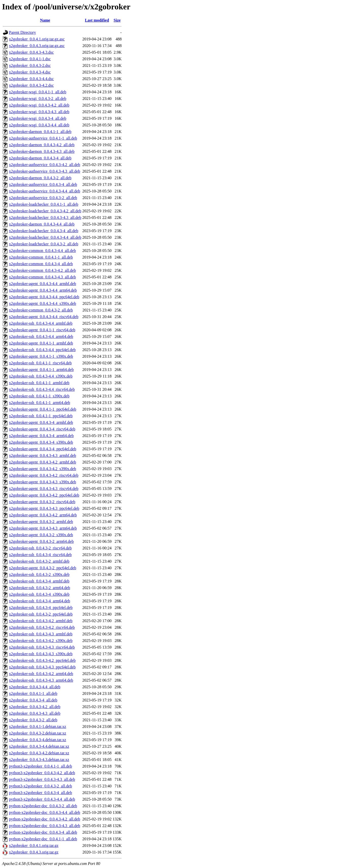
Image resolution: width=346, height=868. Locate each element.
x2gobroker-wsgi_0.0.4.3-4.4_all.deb (39, 125)
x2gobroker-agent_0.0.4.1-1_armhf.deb (41, 343)
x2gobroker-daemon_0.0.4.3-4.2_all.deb (42, 145)
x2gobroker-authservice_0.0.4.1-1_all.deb (43, 138)
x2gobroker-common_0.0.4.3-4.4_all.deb (42, 251)
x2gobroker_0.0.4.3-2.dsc (30, 65)
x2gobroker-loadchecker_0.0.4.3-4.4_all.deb (45, 237)
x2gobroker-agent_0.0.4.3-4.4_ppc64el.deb (44, 297)
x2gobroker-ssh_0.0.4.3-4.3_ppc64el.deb (42, 667)
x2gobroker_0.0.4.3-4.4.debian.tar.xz (39, 746)
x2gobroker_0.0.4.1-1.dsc (30, 59)
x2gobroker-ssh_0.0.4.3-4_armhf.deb (39, 581)
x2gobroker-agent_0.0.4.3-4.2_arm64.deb (43, 515)
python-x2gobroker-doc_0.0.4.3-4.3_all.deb (45, 826)
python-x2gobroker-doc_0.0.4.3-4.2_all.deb (45, 819)
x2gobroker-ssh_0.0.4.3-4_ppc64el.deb (41, 608)
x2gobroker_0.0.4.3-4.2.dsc (31, 85)
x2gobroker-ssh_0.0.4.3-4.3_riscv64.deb (42, 647)
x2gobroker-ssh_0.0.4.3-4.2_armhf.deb (41, 621)
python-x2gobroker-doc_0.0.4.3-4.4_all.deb (45, 812)
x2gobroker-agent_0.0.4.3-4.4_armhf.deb (42, 284)
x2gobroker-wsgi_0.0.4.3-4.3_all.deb (39, 112)
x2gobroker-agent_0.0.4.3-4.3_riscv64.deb (44, 489)
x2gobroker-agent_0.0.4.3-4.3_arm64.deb (43, 528)
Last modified (97, 20)
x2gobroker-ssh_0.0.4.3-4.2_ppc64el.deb (42, 660)
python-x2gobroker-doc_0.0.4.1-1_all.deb (43, 839)
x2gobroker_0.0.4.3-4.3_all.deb (35, 713)
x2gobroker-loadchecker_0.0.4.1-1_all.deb (44, 204)
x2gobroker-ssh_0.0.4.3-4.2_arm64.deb (41, 674)
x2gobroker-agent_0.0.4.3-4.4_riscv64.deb (44, 317)
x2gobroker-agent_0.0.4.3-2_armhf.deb (41, 522)
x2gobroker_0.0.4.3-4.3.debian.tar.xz (39, 760)
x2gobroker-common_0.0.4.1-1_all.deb (41, 257)
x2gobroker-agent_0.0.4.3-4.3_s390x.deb (42, 482)
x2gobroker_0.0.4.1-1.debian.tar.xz (38, 727)
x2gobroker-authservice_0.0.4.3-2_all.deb (43, 198)
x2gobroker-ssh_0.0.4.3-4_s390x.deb (39, 594)
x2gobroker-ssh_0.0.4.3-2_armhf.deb (39, 561)
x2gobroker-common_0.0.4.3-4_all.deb (41, 264)
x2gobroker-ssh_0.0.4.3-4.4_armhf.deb (41, 323)
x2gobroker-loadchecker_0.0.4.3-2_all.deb (44, 244)
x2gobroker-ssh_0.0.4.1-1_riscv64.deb (40, 363)
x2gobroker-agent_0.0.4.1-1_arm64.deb (41, 370)
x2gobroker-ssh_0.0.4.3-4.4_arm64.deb (41, 336)
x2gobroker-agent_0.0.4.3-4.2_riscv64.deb (44, 475)
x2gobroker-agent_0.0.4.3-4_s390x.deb (41, 442)
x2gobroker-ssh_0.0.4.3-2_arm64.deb (40, 588)
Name (45, 20)
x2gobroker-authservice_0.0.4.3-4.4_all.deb (45, 191)
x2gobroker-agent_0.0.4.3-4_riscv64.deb (42, 429)
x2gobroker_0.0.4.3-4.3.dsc (31, 52)
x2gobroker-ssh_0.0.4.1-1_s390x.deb (39, 396)
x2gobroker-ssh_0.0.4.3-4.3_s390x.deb (41, 654)
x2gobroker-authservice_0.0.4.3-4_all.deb (43, 184)
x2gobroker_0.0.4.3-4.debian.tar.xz (38, 740)
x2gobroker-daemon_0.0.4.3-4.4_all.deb (42, 224)
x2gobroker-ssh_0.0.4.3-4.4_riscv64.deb (42, 389)
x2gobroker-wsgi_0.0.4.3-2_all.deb (38, 99)
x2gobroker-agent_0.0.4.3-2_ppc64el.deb (43, 568)
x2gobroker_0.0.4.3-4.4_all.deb (35, 687)
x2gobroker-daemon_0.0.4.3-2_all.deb (40, 178)
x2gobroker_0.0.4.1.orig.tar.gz (34, 845)
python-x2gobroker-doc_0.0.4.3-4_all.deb (43, 832)
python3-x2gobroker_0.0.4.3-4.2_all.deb (42, 773)
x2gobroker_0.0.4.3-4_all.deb (33, 700)
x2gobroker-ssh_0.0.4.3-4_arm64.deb (40, 601)
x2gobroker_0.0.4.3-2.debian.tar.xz (38, 733)
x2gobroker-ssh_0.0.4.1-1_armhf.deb (39, 383)
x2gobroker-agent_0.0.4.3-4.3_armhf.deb (42, 455)
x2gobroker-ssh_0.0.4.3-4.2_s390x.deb (41, 641)
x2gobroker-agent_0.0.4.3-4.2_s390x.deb (42, 469)
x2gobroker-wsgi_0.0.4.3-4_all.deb (38, 118)
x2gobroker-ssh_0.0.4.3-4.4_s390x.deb (41, 376)
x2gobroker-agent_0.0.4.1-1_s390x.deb (41, 356)
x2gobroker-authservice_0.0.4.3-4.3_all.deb (45, 171)
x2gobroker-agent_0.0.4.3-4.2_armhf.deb (42, 462)
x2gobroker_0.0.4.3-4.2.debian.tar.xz (39, 753)
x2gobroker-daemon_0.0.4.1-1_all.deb (40, 132)
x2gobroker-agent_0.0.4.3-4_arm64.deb (41, 436)
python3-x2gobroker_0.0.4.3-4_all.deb (40, 793)
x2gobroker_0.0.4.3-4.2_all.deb (35, 707)
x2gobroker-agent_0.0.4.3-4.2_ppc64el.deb (44, 495)
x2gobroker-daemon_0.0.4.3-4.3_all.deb (42, 151)
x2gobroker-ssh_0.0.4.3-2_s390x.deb (39, 574)
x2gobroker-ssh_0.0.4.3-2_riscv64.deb (40, 548)
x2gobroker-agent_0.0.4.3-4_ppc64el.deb (43, 449)
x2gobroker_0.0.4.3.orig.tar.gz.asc (37, 46)
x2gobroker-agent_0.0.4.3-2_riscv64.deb (42, 502)
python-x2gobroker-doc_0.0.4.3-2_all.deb (43, 806)
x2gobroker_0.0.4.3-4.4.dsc (31, 79)
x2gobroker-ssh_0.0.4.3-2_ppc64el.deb (41, 614)
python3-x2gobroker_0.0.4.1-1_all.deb (40, 766)
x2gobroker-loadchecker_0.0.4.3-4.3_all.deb (45, 218)
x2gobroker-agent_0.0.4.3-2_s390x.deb (41, 535)
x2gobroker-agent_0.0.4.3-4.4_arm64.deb (43, 290)
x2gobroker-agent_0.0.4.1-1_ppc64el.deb (43, 409)
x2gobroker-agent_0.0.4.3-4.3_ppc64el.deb (44, 508)
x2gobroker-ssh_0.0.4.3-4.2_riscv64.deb (42, 627)
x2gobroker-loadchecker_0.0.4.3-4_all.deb (44, 231)
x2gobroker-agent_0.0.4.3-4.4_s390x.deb (42, 303)
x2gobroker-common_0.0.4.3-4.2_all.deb (42, 270)
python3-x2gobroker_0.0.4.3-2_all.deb (40, 786)
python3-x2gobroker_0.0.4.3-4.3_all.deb (42, 779)
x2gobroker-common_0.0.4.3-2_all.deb (41, 310)
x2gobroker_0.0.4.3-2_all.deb (33, 720)
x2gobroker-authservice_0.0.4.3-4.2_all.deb (45, 165)
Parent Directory (22, 32)
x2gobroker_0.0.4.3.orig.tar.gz (34, 852)
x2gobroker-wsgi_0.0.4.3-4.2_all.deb (39, 105)
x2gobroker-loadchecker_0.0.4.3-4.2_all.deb (45, 211)
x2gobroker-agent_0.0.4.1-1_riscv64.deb (42, 330)
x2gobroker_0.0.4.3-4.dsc (30, 72)
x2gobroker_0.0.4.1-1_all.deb (33, 693)
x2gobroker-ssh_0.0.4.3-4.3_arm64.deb (41, 680)
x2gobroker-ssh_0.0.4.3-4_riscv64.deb (40, 555)
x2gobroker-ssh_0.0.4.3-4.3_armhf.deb (41, 634)
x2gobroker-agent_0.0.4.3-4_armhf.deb (41, 422)
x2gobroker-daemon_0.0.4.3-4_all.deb (40, 158)
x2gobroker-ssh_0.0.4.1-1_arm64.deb (40, 403)
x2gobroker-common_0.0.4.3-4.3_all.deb (42, 277)
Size (117, 20)
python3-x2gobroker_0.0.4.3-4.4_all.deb (42, 799)
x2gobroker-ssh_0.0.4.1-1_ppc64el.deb (41, 416)
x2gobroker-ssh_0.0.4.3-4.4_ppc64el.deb (42, 350)
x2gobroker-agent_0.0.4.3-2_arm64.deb (41, 541)
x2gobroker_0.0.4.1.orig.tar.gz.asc (37, 39)
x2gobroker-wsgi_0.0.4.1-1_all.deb (38, 92)
